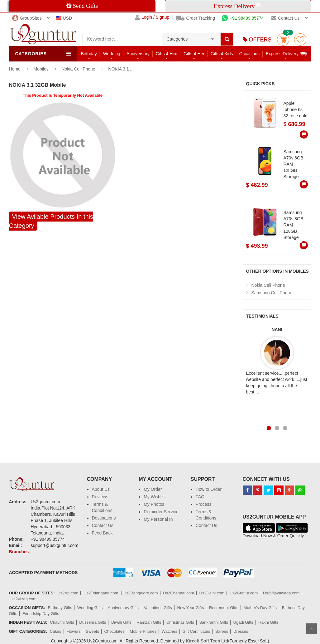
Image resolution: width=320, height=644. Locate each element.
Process (204, 504)
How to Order (209, 489)
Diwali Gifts (121, 622)
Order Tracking (195, 18)
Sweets (92, 631)
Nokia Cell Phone (79, 69)
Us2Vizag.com (24, 599)
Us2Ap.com (68, 593)
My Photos (154, 504)
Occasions (249, 54)
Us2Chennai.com (179, 593)
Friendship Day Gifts (41, 614)
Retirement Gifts (224, 608)
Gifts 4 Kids (222, 54)
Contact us (285, 18)
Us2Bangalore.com (141, 593)
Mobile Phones (143, 631)
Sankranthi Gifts (214, 622)
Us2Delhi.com (212, 593)
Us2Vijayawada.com (281, 593)
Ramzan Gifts (149, 622)
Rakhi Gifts (268, 622)
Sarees (222, 631)
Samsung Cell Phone (272, 293)
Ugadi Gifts (243, 622)
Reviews (100, 497)
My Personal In (158, 519)
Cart (283, 39)
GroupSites (27, 18)
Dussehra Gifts (93, 622)
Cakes (56, 631)
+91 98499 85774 (243, 18)
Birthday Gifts (60, 608)
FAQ (200, 497)
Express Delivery (287, 54)
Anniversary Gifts (123, 608)
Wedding (112, 54)
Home (15, 69)
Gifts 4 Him (167, 54)
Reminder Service (161, 512)
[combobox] (191, 37)
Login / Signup (152, 17)
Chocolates (115, 631)
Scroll (312, 629)
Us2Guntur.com (244, 593)
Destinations (104, 518)
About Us (101, 489)
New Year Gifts (190, 608)
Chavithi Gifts (62, 622)
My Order (153, 489)
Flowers (74, 631)
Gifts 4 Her (194, 54)
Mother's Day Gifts (260, 608)
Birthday (89, 54)
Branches (19, 552)
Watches (170, 631)
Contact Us (103, 525)
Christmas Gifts (180, 622)
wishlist (300, 39)
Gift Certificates (196, 631)
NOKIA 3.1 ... (121, 69)
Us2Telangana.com (101, 593)
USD (64, 18)
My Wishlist (155, 497)
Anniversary (138, 54)
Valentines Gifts (158, 608)
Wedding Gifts (90, 608)
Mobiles (42, 69)
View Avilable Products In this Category (51, 221)
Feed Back (102, 533)
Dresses (241, 631)
